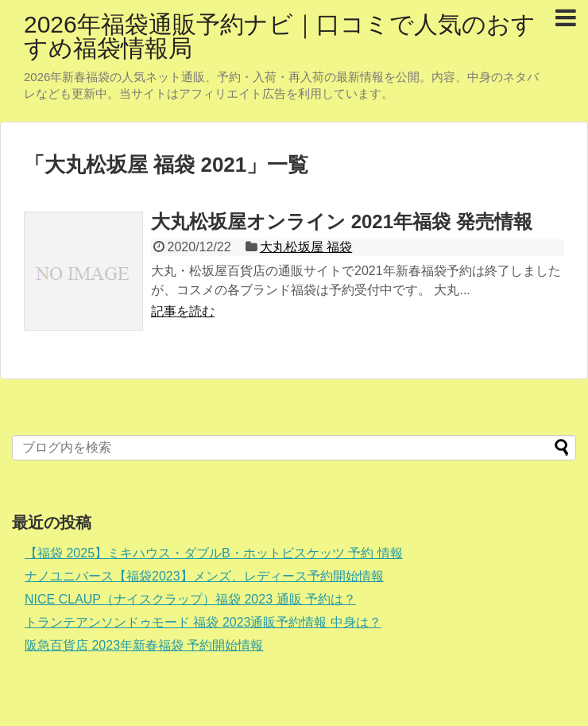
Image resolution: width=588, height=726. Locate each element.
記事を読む (183, 311)
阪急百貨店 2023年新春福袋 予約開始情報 (144, 645)
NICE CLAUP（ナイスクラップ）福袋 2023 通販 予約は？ (190, 599)
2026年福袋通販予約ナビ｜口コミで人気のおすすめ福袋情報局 (280, 36)
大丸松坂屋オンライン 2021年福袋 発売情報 (342, 221)
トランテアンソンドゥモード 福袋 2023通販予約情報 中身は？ (203, 622)
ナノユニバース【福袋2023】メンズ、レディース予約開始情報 (204, 576)
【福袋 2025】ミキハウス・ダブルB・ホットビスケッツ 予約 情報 (214, 553)
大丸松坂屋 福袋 (306, 247)
